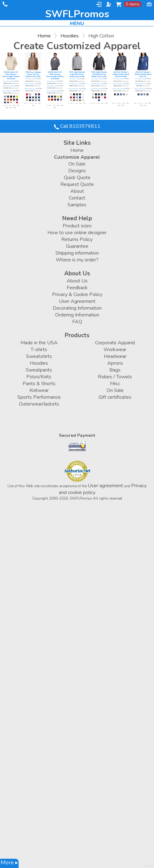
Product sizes (77, 226)
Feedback (77, 288)
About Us (77, 281)
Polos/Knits (39, 377)
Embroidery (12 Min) (9, 86)
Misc (115, 384)
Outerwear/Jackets (39, 404)
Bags (115, 370)
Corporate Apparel (115, 343)
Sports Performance (39, 397)
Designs (77, 171)
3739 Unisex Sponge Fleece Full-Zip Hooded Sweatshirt (33, 74)
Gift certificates (115, 397)
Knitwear (39, 390)
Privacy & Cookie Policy (77, 294)
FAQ (77, 322)
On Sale (77, 164)
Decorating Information (77, 308)
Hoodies (70, 36)
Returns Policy (77, 239)
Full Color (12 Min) (9, 81)
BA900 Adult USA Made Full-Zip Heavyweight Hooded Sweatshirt (55, 75)
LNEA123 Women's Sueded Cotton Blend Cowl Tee (143, 74)
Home (44, 36)
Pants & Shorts (39, 384)
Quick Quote (77, 178)
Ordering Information (77, 315)
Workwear (115, 350)
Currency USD (149, 4)
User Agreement (77, 301)
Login (99, 4)
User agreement (105, 486)
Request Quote (77, 184)
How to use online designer (77, 233)
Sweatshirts (39, 356)
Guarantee (77, 246)
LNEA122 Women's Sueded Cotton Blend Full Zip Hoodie (121, 74)
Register (109, 4)
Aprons (115, 363)
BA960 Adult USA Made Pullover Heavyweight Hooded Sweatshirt (11, 75)
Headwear (115, 356)
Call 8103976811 (4, 5)
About (77, 191)
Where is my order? (77, 260)
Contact (77, 198)
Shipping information (77, 253)
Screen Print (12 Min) (9, 91)
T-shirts (39, 350)
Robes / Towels (115, 377)
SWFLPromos (77, 14)
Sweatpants (39, 370)
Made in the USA (39, 343)
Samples (77, 205)
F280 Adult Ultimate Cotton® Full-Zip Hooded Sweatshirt (99, 74)
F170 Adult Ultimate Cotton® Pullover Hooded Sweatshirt (77, 74)
